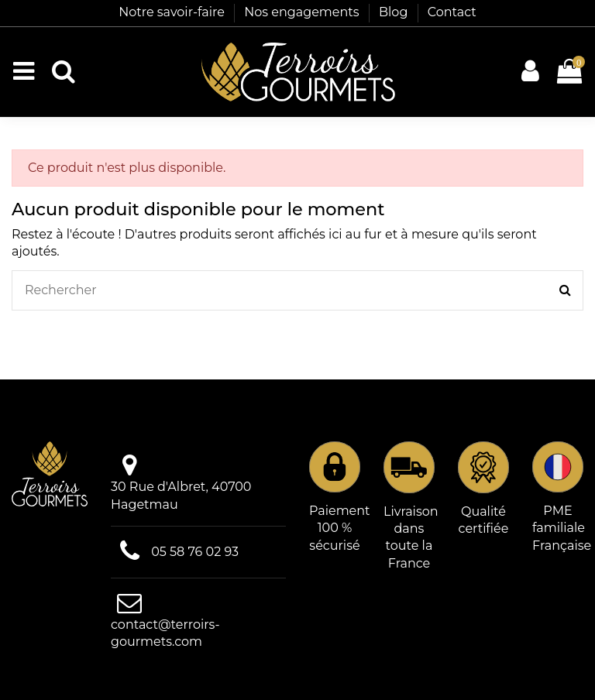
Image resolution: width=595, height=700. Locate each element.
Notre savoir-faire (173, 12)
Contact (452, 12)
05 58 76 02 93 (195, 552)
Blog (395, 12)
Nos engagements (303, 12)
